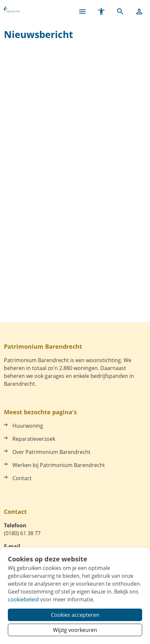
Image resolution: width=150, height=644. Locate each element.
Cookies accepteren (75, 615)
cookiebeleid (23, 599)
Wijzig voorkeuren (75, 630)
